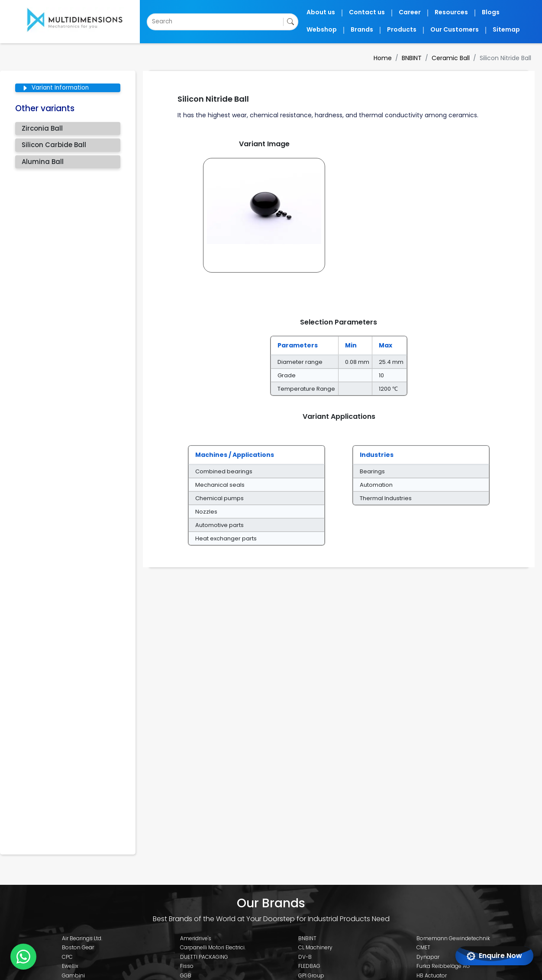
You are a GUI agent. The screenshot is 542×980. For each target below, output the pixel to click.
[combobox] (153, 22)
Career (423, 12)
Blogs (496, 12)
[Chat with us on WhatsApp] (23, 957)
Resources (460, 12)
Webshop (345, 29)
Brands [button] (381, 29)
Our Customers (463, 29)
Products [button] (417, 29)
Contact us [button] (385, 12)
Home (390, 58)
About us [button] (344, 12)
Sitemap (509, 29)
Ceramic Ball (456, 58)
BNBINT (419, 58)
